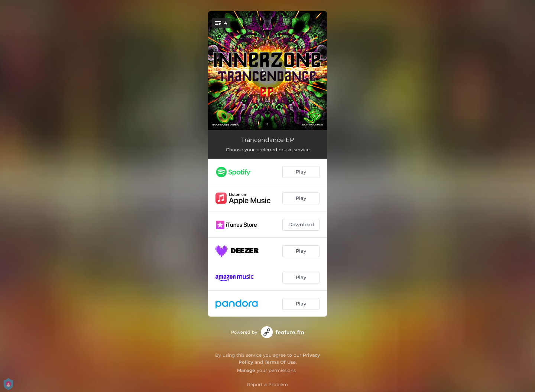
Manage (246, 370)
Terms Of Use (280, 362)
